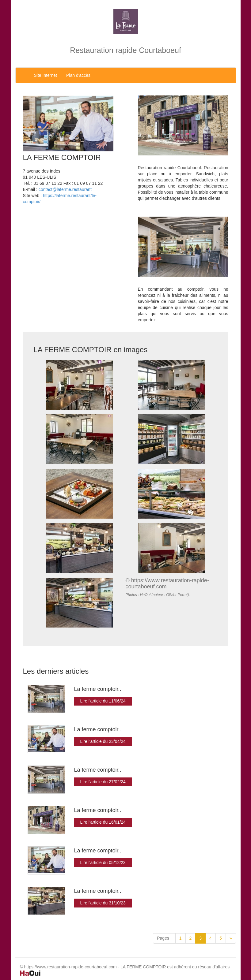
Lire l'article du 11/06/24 (103, 701)
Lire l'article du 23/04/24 (103, 741)
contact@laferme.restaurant (65, 189)
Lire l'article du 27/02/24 (103, 782)
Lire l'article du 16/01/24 (103, 822)
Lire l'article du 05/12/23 (103, 863)
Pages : (164, 938)
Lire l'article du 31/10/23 (103, 903)
